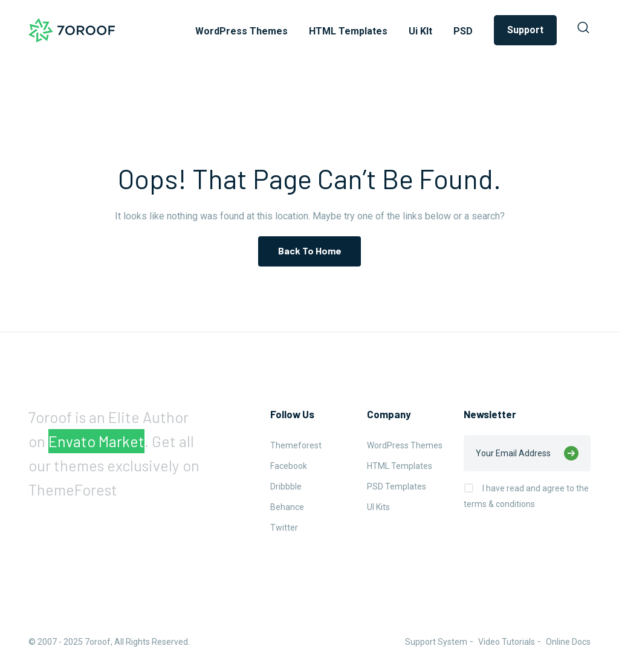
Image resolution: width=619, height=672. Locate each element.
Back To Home (310, 250)
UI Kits (378, 507)
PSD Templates (397, 486)
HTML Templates (348, 31)
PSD (463, 31)
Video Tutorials (507, 642)
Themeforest (296, 445)
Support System (436, 642)
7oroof (98, 642)
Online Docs (568, 642)
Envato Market (96, 441)
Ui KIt (420, 31)
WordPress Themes (241, 31)
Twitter (284, 528)
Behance (287, 507)
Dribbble (286, 486)
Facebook (289, 466)
